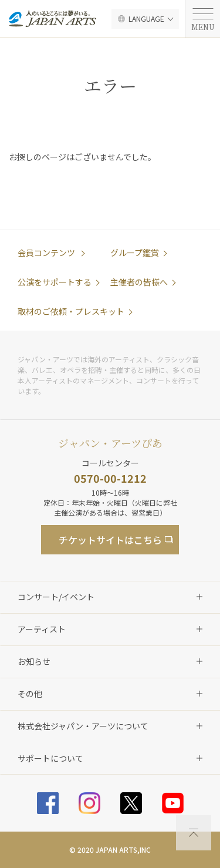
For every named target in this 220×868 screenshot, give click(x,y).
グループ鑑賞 (135, 253)
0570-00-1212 (110, 478)
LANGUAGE (146, 18)
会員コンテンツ (47, 253)
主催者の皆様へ (139, 282)
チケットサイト (110, 540)
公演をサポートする (55, 282)
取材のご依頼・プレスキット (71, 311)
